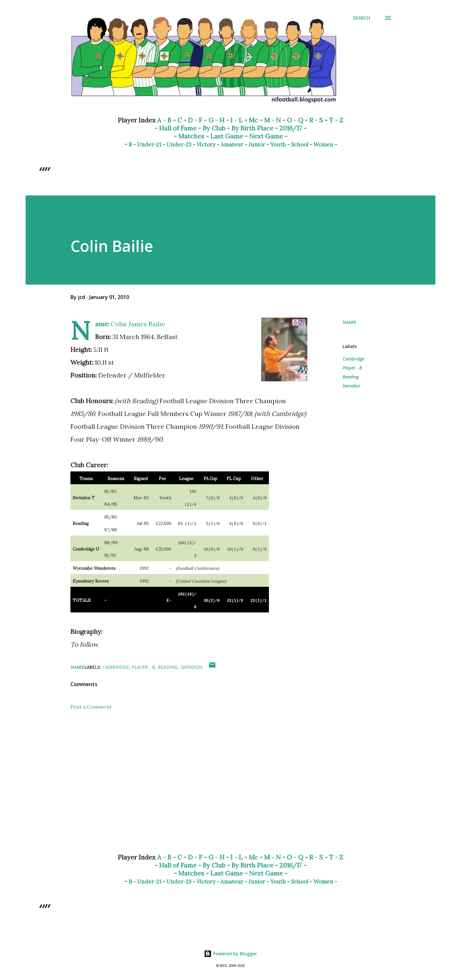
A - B (164, 120)
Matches (191, 136)
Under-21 (149, 145)
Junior (257, 145)
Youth (278, 145)
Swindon (351, 386)
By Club (214, 128)
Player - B (352, 368)
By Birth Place (252, 128)
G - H (216, 120)
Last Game (227, 136)
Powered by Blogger (230, 954)
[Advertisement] (179, 773)
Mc (253, 120)
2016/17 (291, 128)
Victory (206, 145)
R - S (316, 120)
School (300, 145)
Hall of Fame (178, 128)
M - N (272, 120)
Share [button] (350, 322)
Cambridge (353, 359)
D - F (195, 120)
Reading (351, 377)
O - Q (295, 120)
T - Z (336, 120)
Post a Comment (91, 707)
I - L (237, 120)
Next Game (266, 136)
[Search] (362, 18)
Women (323, 145)
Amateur (232, 145)
